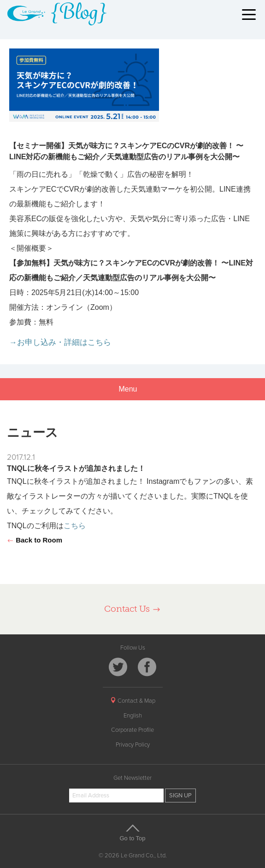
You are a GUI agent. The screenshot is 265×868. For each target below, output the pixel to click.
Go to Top (133, 832)
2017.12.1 (21, 457)
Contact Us (132, 609)
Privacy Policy (133, 745)
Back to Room (35, 540)
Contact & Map (133, 701)
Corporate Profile (132, 730)
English (133, 716)
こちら (75, 526)
